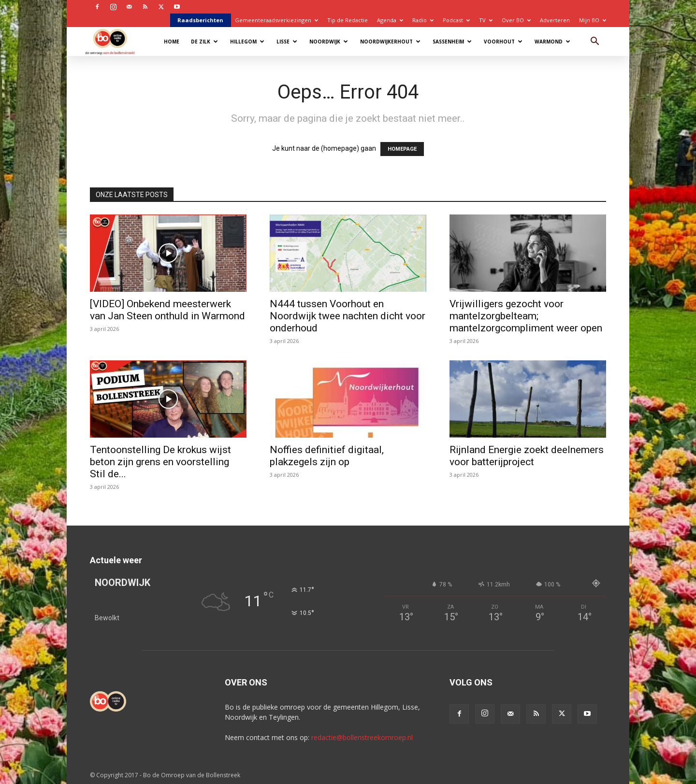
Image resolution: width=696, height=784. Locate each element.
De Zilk (204, 42)
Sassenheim (452, 42)
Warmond (552, 42)
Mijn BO (593, 20)
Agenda (390, 20)
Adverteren (555, 20)
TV (486, 20)
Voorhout (503, 42)
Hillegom (247, 42)
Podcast (456, 20)
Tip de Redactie (348, 20)
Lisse (287, 42)
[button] (594, 42)
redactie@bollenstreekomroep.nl (362, 737)
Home (172, 42)
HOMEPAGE (402, 149)
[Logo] (115, 41)
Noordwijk (329, 42)
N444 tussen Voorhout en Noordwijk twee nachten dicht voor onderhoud (348, 316)
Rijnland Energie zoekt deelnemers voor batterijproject (527, 456)
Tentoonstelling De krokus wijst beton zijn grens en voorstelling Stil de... (160, 462)
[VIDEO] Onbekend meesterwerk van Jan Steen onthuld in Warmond (167, 310)
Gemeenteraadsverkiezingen (276, 20)
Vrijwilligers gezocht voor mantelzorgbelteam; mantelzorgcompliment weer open (526, 316)
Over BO (516, 20)
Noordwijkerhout (390, 42)
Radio (423, 20)
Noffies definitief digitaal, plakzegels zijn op (327, 456)
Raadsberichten (200, 20)
